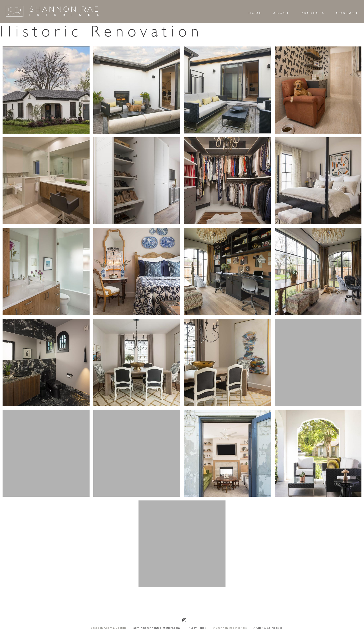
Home (255, 13)
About (281, 13)
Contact (347, 13)
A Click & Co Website (268, 628)
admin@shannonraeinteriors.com (157, 628)
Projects (313, 13)
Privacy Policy (196, 628)
